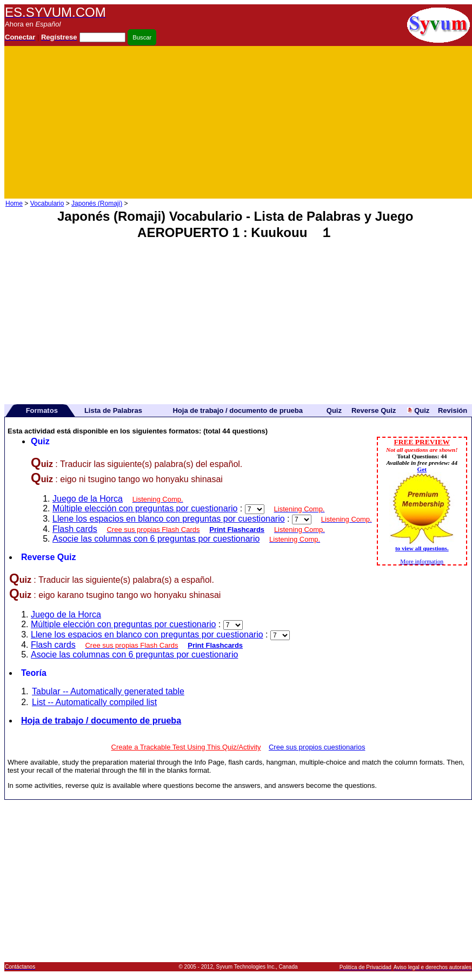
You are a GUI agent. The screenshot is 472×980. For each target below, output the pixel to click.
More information (422, 561)
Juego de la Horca (88, 499)
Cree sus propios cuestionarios (317, 747)
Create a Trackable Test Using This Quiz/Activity (186, 747)
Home (14, 203)
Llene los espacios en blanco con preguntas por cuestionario (169, 519)
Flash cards (75, 529)
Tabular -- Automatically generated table (108, 691)
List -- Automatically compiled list (94, 702)
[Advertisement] (345, 122)
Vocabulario (47, 203)
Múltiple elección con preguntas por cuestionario (145, 508)
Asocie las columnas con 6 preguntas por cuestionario (156, 539)
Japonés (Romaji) (97, 203)
